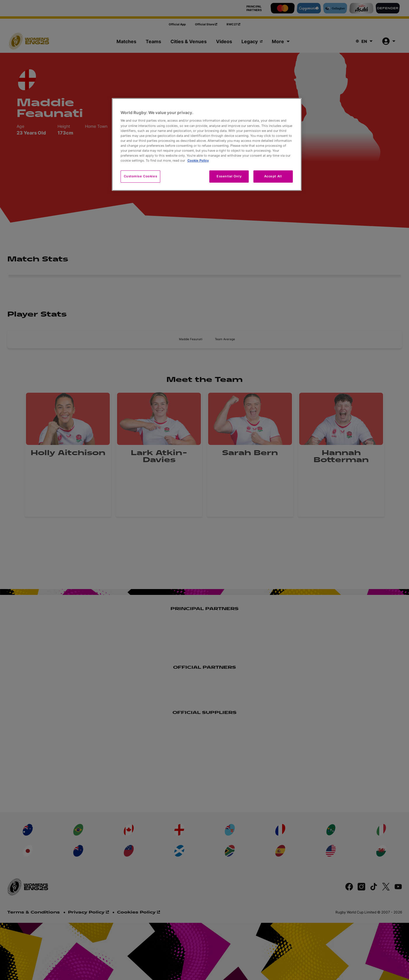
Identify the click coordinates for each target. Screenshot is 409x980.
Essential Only (229, 176)
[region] (207, 144)
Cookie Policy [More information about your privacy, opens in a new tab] (198, 160)
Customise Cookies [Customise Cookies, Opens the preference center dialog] (141, 176)
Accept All (273, 176)
